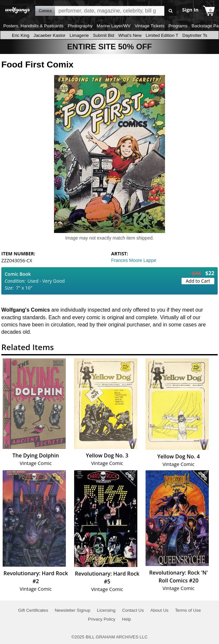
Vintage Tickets (150, 26)
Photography (80, 26)
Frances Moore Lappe (134, 260)
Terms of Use (188, 610)
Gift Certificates (33, 610)
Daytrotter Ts (195, 35)
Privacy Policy (102, 619)
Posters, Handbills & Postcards (33, 26)
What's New (130, 35)
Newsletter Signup (72, 610)
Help (126, 619)
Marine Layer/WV (113, 26)
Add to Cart (198, 281)
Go (170, 11)
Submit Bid (103, 35)
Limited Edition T (162, 35)
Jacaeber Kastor (50, 35)
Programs (178, 26)
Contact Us (133, 610)
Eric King (21, 35)
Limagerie (79, 35)
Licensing (106, 610)
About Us (160, 610)
